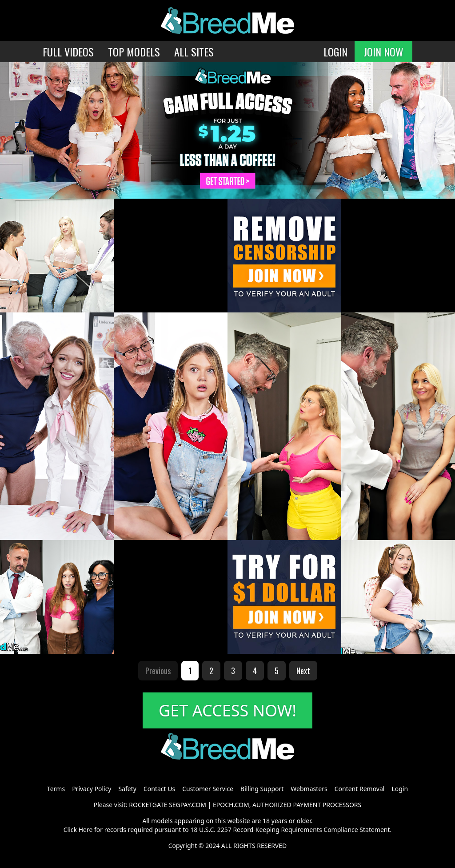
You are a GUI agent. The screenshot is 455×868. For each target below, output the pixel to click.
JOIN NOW (383, 52)
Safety (128, 789)
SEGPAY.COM (188, 805)
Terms (56, 789)
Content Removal (360, 789)
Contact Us (159, 789)
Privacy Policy (92, 789)
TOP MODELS (134, 52)
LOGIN (335, 52)
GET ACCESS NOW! (227, 710)
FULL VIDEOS (68, 52)
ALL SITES (194, 52)
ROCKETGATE (148, 805)
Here (86, 830)
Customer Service (208, 789)
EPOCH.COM (231, 805)
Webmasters (309, 789)
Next (303, 671)
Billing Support (262, 789)
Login (400, 789)
